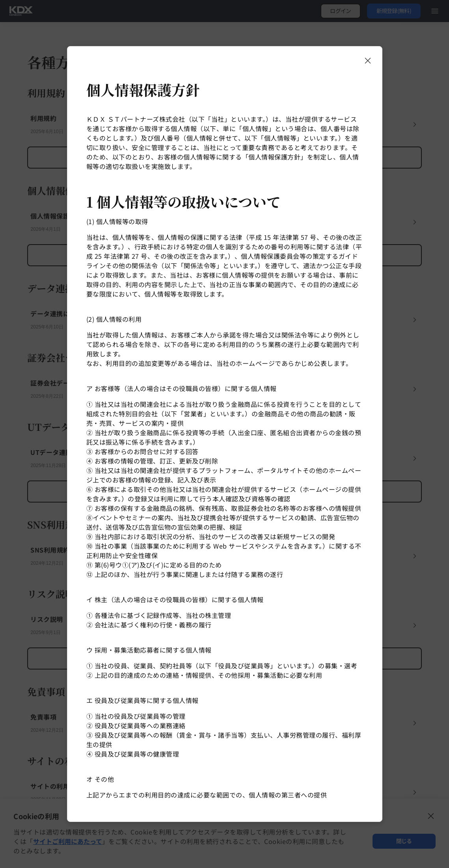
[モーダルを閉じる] (368, 61)
